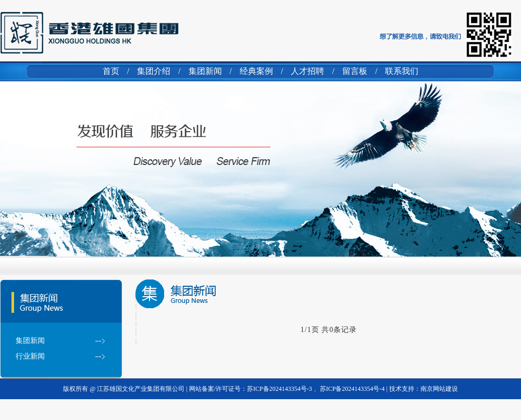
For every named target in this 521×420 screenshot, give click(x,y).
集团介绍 (154, 71)
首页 (111, 71)
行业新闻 (30, 356)
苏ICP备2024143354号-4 (352, 389)
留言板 (355, 71)
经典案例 (256, 71)
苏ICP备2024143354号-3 (280, 389)
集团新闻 (205, 71)
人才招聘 (307, 71)
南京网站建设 (439, 389)
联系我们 (402, 71)
